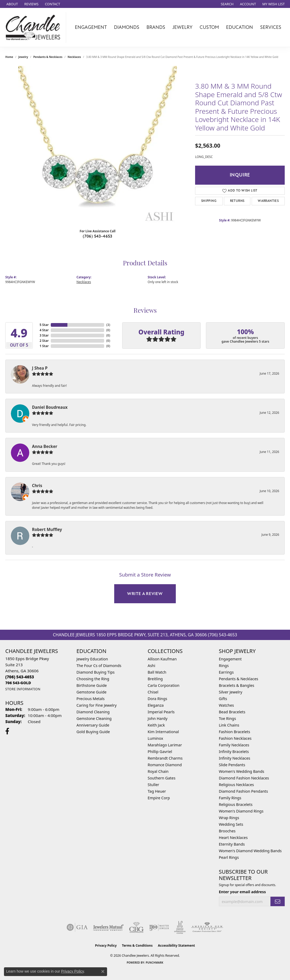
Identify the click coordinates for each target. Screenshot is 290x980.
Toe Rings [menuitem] (227, 718)
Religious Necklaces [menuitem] (236, 785)
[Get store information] (23, 689)
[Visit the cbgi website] (136, 927)
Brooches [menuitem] (227, 831)
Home (9, 57)
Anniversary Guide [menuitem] (93, 725)
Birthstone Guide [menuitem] (92, 685)
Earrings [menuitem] (226, 672)
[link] (12, 4)
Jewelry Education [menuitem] (92, 659)
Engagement (91, 27)
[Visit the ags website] (207, 927)
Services (271, 27)
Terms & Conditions (137, 945)
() (108, 325)
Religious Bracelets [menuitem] (236, 804)
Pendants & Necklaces (48, 57)
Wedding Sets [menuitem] (231, 824)
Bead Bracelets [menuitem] (232, 712)
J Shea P (40, 368)
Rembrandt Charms (165, 758)
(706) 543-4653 (98, 236)
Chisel (153, 692)
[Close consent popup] (103, 972)
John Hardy (158, 718)
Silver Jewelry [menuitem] (231, 692)
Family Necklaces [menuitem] (234, 745)
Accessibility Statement (176, 945)
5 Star (44, 325)
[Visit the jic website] (180, 927)
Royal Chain (158, 771)
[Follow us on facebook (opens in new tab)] (7, 731)
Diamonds (127, 27)
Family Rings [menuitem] (230, 798)
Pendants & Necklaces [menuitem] (239, 679)
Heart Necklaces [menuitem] (233, 838)
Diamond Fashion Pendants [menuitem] (243, 791)
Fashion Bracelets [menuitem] (234, 732)
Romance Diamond (165, 765)
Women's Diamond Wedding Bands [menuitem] (250, 851)
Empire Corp (159, 798)
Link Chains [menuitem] (229, 725)
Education (240, 27)
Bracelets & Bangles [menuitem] (237, 685)
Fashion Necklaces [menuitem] (235, 738)
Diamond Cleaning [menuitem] (93, 712)
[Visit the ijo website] (159, 927)
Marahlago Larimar (165, 745)
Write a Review (145, 594)
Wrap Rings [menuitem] (229, 818)
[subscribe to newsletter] (278, 902)
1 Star (44, 346)
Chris (37, 486)
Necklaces (74, 57)
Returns (237, 201)
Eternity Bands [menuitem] (232, 844)
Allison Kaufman (162, 659)
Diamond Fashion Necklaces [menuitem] (244, 778)
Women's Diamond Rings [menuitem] (241, 811)
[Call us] (18, 683)
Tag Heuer (157, 791)
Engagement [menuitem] (230, 659)
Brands (156, 27)
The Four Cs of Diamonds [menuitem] (99, 666)
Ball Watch (157, 672)
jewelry (23, 57)
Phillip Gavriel (160, 752)
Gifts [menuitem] (223, 699)
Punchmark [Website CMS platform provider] (155, 963)
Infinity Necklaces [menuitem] (235, 758)
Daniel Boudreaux (50, 407)
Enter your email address (242, 892)
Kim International (163, 732)
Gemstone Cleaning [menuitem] (94, 718)
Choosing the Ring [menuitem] (93, 679)
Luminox (156, 738)
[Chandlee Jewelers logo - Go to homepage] (34, 27)
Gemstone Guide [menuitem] (91, 692)
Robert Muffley (47, 529)
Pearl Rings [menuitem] (229, 857)
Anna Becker (45, 446)
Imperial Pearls (161, 712)
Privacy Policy (106, 945)
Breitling (155, 679)
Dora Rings (158, 699)
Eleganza (156, 705)
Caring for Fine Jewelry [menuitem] (96, 705)
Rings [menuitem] (224, 666)
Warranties (268, 201)
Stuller (153, 785)
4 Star (44, 330)
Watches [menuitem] (226, 705)
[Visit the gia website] (77, 927)
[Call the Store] (20, 677)
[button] (227, 4)
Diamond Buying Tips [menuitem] (95, 672)
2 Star (44, 341)
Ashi (152, 666)
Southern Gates (162, 778)
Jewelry (182, 27)
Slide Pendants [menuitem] (232, 765)
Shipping (209, 201)
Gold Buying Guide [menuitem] (93, 732)
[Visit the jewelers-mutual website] (108, 927)
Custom (209, 27)
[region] (98, 145)
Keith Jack (156, 725)
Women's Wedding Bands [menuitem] (242, 771)
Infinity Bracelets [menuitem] (234, 752)
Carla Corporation (164, 685)
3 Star (44, 335)
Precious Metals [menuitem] (90, 699)
